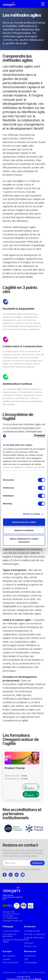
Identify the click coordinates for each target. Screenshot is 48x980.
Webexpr (38, 979)
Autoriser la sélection (24, 530)
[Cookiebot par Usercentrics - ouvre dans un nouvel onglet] (34, 436)
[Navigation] (43, 4)
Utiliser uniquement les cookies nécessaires (24, 540)
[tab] (5, 874)
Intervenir (29, 943)
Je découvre (31, 787)
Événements (30, 956)
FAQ (26, 959)
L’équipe (6, 959)
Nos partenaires (10, 962)
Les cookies (22, 972)
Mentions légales (10, 972)
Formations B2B (32, 931)
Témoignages (30, 962)
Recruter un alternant (35, 934)
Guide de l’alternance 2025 (34, 939)
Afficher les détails (31, 514)
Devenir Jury (30, 946)
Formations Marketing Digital (13, 941)
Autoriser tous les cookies (24, 522)
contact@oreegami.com (13, 921)
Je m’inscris (31, 794)
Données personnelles (36, 972)
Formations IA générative (9, 935)
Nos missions (9, 956)
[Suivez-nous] (5, 875)
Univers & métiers (11, 931)
